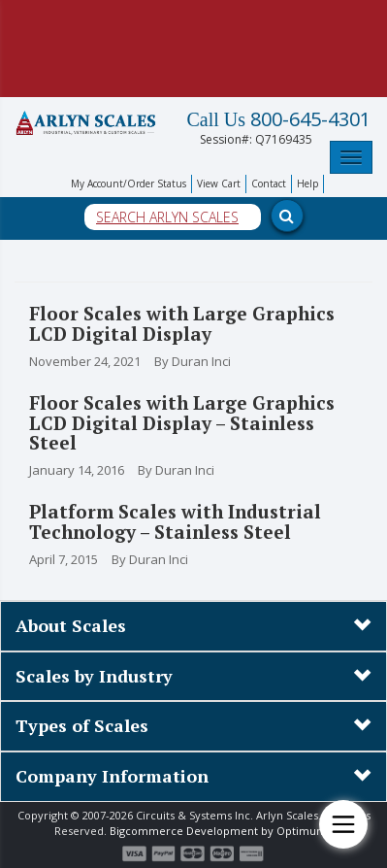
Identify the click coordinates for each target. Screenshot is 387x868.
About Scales (71, 625)
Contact (269, 184)
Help (307, 184)
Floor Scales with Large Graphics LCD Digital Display (182, 323)
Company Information (112, 776)
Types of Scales (82, 725)
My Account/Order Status (129, 184)
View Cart (219, 184)
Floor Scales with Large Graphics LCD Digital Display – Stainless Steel (182, 423)
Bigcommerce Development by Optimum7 (221, 831)
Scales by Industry (94, 676)
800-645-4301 (278, 119)
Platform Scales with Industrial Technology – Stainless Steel (175, 521)
